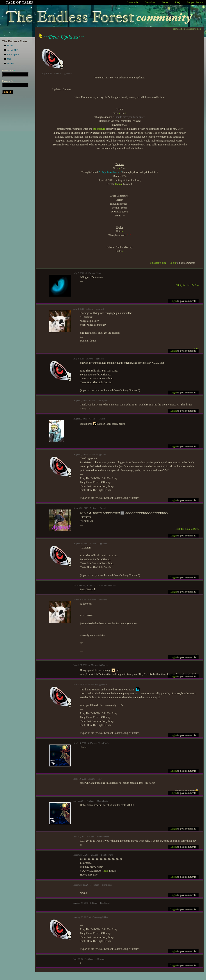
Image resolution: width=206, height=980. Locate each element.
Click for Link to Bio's (187, 529)
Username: (9, 70)
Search (10, 63)
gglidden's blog (194, 29)
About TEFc (13, 50)
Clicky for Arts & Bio (187, 285)
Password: (8, 81)
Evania (119, 184)
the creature (99, 129)
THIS (105, 871)
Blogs (183, 29)
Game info (132, 2)
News (165, 2)
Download (150, 2)
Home (10, 45)
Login (173, 263)
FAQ (178, 2)
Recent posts (13, 54)
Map (9, 59)
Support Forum (195, 2)
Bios (196, 348)
